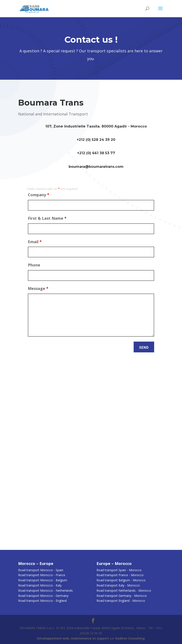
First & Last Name (47, 218)
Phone (34, 265)
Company (39, 195)
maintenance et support (90, 638)
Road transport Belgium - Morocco (121, 580)
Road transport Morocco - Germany (43, 596)
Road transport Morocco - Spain (41, 570)
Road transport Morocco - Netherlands (45, 590)
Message (38, 288)
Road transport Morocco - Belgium (43, 580)
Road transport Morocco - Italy (40, 585)
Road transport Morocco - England (42, 601)
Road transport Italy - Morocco (118, 585)
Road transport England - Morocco (121, 601)
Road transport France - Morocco (120, 575)
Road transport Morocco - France (42, 575)
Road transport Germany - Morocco (122, 596)
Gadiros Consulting (130, 638)
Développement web (53, 638)
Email (35, 242)
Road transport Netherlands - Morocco (124, 590)
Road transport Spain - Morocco (119, 570)
